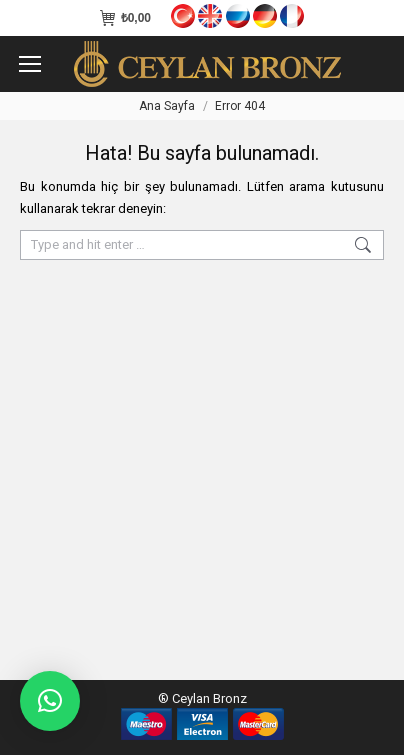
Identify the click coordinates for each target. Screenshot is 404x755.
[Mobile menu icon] (30, 64)
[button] (50, 701)
